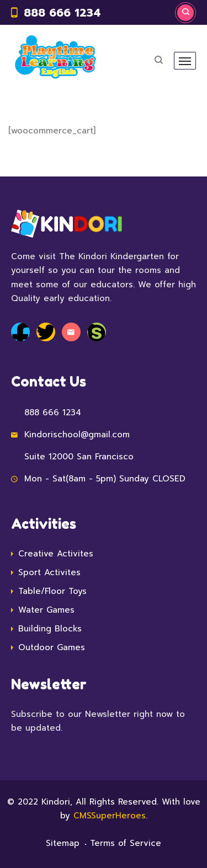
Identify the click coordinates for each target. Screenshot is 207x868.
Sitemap (63, 843)
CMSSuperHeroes (110, 816)
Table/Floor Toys (52, 591)
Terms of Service (126, 843)
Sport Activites (49, 572)
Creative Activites (56, 554)
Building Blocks (50, 629)
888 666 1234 (62, 13)
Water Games (46, 610)
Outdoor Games (52, 647)
